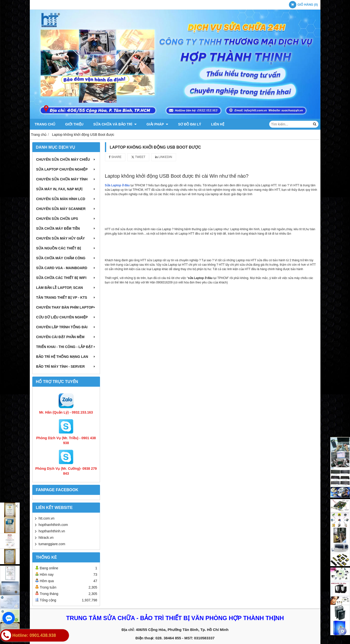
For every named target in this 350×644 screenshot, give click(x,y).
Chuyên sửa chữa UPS (66, 219)
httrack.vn (46, 538)
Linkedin (164, 157)
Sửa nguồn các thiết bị (66, 248)
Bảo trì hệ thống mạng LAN (66, 357)
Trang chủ (45, 124)
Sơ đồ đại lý (190, 124)
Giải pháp (157, 124)
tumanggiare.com (52, 544)
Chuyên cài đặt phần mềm (66, 337)
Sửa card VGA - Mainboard (66, 268)
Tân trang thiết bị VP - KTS (66, 297)
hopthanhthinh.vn (52, 531)
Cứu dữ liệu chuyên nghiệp (66, 317)
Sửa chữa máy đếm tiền (66, 228)
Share (115, 157)
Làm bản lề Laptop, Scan (66, 288)
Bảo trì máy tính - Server (66, 366)
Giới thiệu (74, 124)
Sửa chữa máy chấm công (66, 258)
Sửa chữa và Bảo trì (115, 124)
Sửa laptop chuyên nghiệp (66, 169)
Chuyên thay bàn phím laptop (66, 307)
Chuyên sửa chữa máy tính (66, 179)
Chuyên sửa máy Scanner (66, 209)
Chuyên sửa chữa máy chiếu (66, 159)
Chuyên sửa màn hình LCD (66, 199)
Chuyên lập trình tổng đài (66, 327)
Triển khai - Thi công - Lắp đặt (66, 347)
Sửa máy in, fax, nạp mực (66, 189)
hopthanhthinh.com (53, 525)
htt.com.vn (47, 518)
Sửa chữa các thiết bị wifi (66, 278)
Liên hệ (218, 124)
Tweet (138, 157)
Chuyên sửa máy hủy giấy (66, 238)
